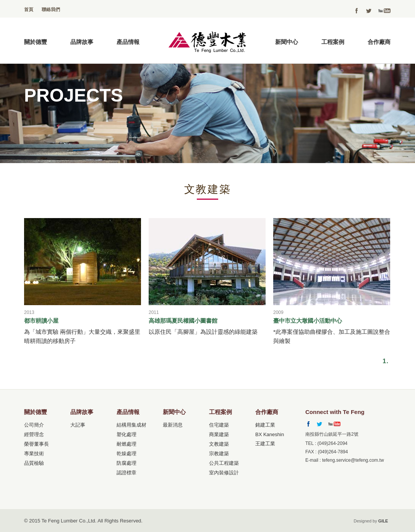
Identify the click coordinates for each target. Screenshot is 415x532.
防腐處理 (126, 463)
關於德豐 (36, 42)
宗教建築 (219, 454)
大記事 (78, 425)
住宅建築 (219, 425)
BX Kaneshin (270, 434)
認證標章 (126, 473)
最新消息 (173, 425)
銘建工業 (265, 425)
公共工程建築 (224, 463)
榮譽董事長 (36, 444)
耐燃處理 (126, 444)
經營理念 (34, 434)
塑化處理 (126, 434)
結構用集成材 (131, 425)
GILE (383, 521)
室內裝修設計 (224, 473)
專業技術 (34, 454)
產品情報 (128, 42)
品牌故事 (82, 42)
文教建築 (219, 444)
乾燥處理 (126, 454)
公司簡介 (34, 425)
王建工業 (265, 444)
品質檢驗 (34, 463)
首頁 (29, 10)
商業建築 (219, 434)
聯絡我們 (51, 10)
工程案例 (333, 42)
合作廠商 (379, 42)
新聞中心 (287, 42)
